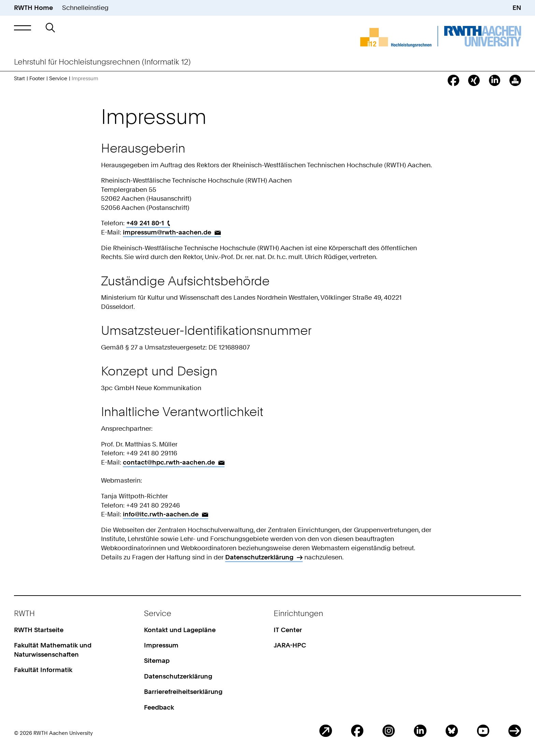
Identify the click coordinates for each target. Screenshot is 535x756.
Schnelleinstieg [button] (85, 8)
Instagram (389, 731)
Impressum (161, 645)
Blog (326, 731)
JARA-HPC (290, 645)
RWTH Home (33, 8)
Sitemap (157, 661)
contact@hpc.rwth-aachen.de (169, 462)
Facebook (357, 731)
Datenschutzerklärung (259, 557)
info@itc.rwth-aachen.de (161, 514)
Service (58, 78)
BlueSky (452, 731)
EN (517, 8)
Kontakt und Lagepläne (180, 630)
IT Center (288, 630)
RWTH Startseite (39, 630)
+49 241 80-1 (145, 223)
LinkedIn (420, 731)
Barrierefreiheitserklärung (183, 692)
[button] (22, 28)
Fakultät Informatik (43, 670)
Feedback (159, 707)
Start (19, 78)
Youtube (483, 731)
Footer (37, 78)
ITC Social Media (515, 731)
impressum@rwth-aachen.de (167, 232)
